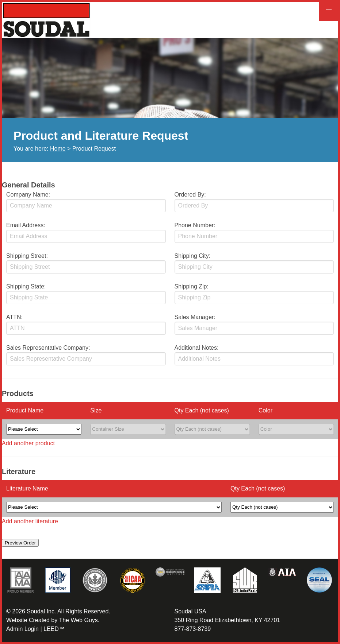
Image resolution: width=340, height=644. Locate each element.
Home (58, 149)
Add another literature (30, 521)
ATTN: (14, 317)
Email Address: (26, 225)
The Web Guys (78, 620)
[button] (329, 11)
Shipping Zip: (192, 286)
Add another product (28, 443)
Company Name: (28, 195)
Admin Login (22, 629)
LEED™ (54, 629)
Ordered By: (190, 195)
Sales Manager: (195, 317)
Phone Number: (195, 225)
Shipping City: (193, 256)
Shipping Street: (27, 256)
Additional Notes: (197, 348)
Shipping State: (26, 286)
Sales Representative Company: (48, 348)
